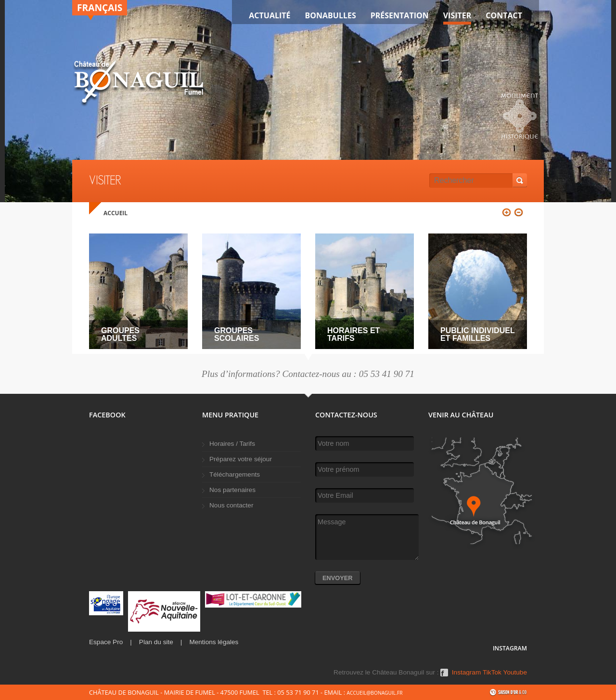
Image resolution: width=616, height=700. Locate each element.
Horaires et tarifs (353, 334)
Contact (504, 15)
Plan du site (156, 642)
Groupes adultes (120, 334)
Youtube (515, 673)
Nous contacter (231, 505)
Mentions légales (214, 642)
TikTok (492, 673)
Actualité (269, 15)
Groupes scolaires (237, 334)
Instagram (466, 673)
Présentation (400, 15)
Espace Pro (106, 642)
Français (100, 7)
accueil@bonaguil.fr (374, 693)
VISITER (457, 15)
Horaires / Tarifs (232, 444)
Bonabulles (331, 15)
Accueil (115, 213)
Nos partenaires (232, 490)
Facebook (444, 676)
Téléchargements (235, 474)
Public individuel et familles (477, 334)
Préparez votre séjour (241, 459)
